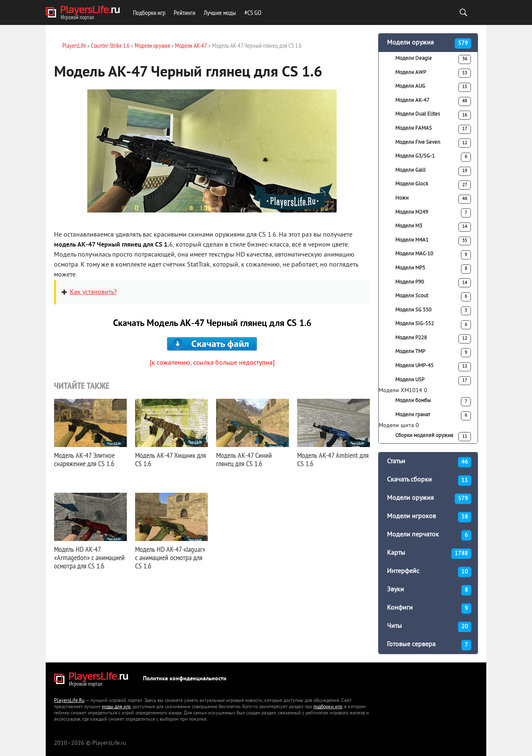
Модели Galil (433, 171)
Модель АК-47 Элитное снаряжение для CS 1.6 (84, 459)
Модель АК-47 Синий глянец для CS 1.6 (244, 459)
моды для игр (116, 707)
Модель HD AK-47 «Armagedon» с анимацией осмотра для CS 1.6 (89, 557)
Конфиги (429, 609)
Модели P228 (433, 339)
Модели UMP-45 (433, 367)
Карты (429, 554)
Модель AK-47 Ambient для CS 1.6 (333, 459)
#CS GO (253, 12)
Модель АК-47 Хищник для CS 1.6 (171, 459)
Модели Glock (433, 185)
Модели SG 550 (433, 311)
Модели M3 (433, 227)
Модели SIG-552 (433, 325)
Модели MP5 (433, 269)
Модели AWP (433, 73)
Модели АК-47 (433, 101)
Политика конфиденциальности (185, 679)
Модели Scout (433, 297)
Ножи (433, 199)
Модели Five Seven (433, 143)
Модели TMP (433, 353)
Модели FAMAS (433, 129)
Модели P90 (433, 283)
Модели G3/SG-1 (433, 157)
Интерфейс (429, 572)
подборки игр (328, 707)
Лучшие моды (220, 12)
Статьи (429, 462)
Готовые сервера (429, 645)
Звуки (429, 590)
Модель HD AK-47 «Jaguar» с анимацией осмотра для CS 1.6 (170, 557)
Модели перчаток (429, 535)
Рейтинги (185, 12)
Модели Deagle (433, 59)
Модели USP (433, 381)
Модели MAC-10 (433, 255)
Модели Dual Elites (433, 115)
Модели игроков (429, 517)
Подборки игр (149, 12)
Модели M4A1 (433, 241)
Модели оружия (429, 43)
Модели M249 (433, 213)
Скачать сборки (429, 481)
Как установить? (93, 292)
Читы (429, 627)
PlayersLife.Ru (69, 701)
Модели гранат (433, 416)
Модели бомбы (433, 402)
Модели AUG (433, 87)
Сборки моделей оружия (433, 437)
